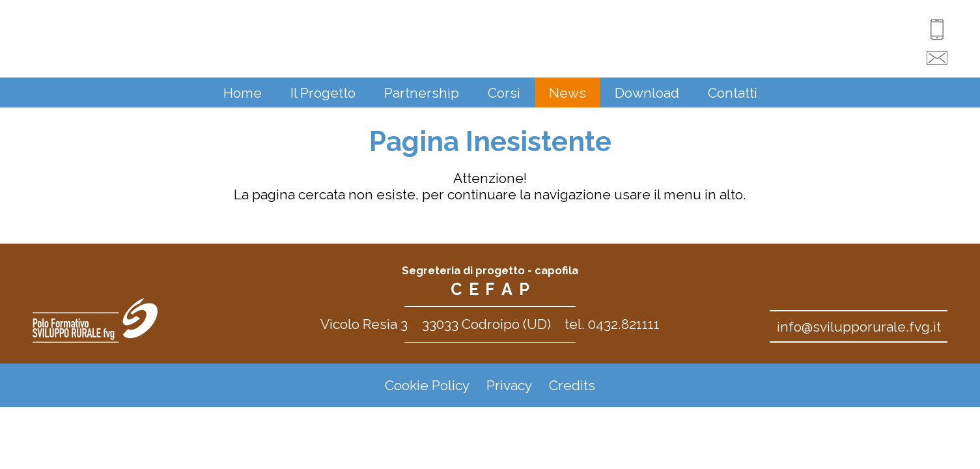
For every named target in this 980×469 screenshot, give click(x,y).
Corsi (504, 93)
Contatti (733, 93)
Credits (572, 385)
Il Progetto (323, 93)
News (567, 93)
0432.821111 (624, 324)
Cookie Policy (427, 385)
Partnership (422, 93)
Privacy (509, 385)
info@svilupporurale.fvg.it (859, 327)
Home (243, 93)
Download (647, 93)
